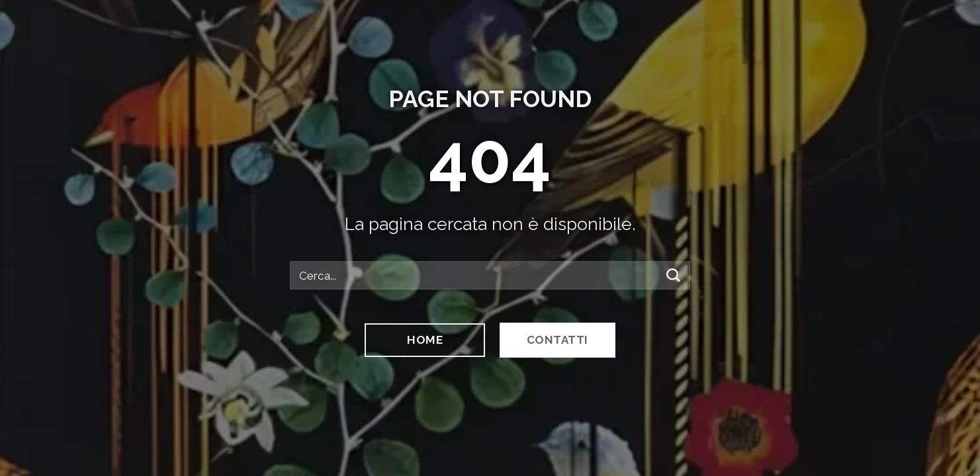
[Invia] (673, 275)
